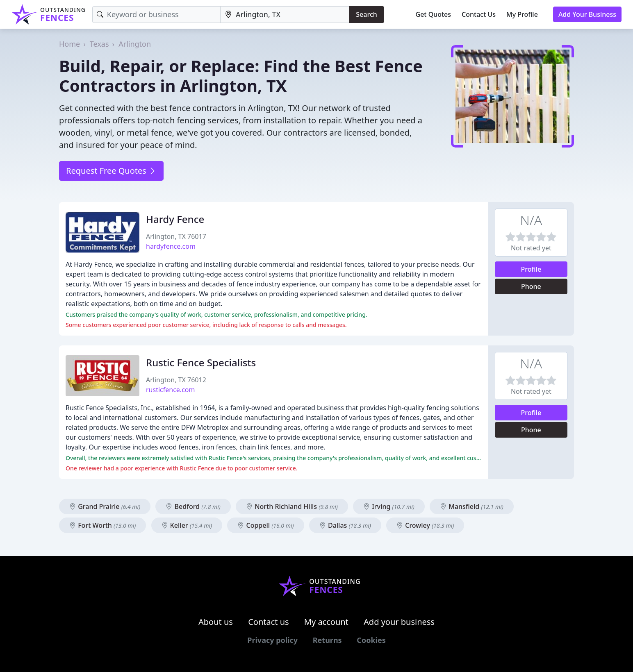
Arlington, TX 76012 (176, 380)
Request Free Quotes (111, 171)
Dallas (345, 525)
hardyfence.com (171, 246)
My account (326, 622)
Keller (187, 525)
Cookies (371, 640)
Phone (531, 286)
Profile (531, 269)
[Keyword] (156, 15)
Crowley (425, 525)
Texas (99, 44)
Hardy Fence (175, 219)
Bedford (193, 506)
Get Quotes (434, 14)
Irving (389, 506)
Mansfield (472, 506)
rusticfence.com (170, 390)
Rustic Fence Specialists (201, 362)
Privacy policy (272, 640)
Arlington (135, 44)
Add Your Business (587, 14)
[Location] (285, 15)
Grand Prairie (105, 506)
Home (69, 44)
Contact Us (479, 14)
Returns (327, 640)
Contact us (269, 622)
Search (366, 14)
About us (216, 622)
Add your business (399, 622)
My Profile (522, 14)
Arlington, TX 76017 (176, 236)
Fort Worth (102, 525)
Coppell (265, 525)
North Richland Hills (292, 506)
